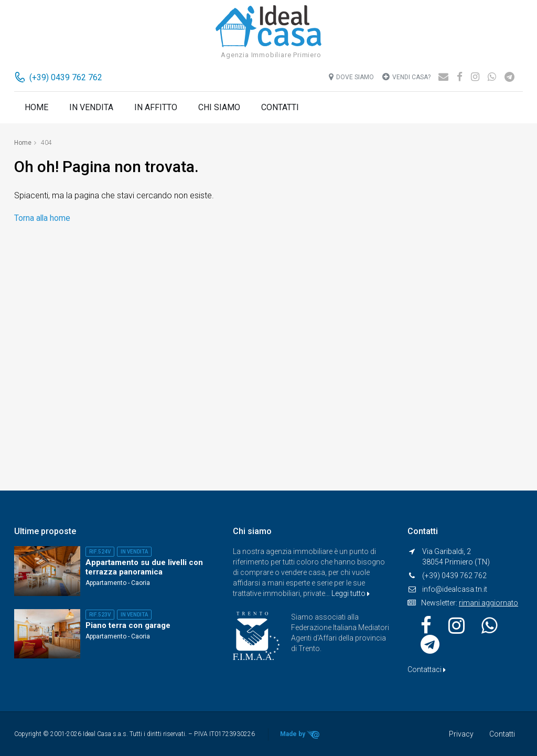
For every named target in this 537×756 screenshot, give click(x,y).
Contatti (280, 107)
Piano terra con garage (128, 625)
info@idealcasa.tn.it (455, 589)
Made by (302, 734)
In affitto (156, 107)
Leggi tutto (351, 593)
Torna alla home (43, 217)
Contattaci (427, 669)
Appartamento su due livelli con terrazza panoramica (144, 567)
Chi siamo (219, 107)
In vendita (91, 107)
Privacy (461, 734)
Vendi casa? (406, 77)
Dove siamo (351, 77)
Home (36, 107)
